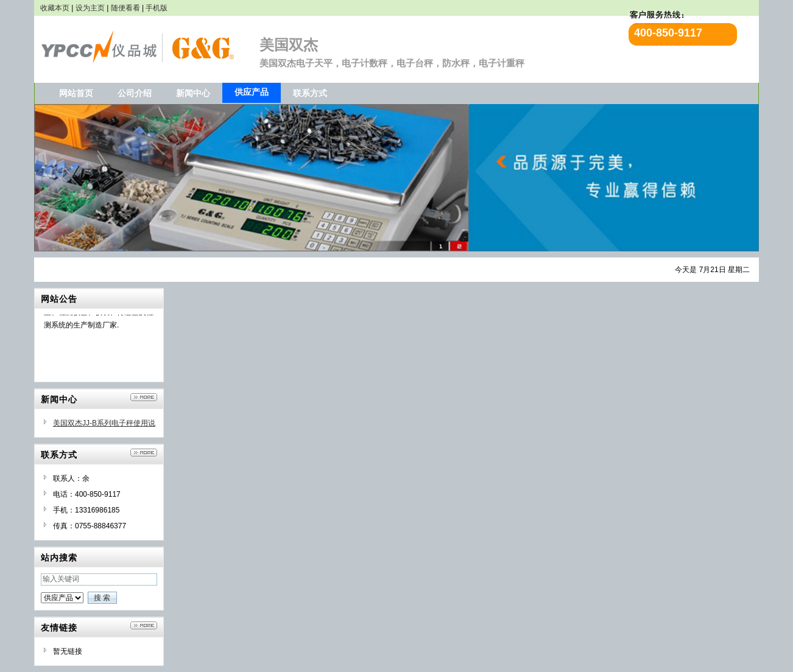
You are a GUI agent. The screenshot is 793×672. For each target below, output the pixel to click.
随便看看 (125, 8)
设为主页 (90, 8)
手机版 (157, 8)
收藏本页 (55, 8)
